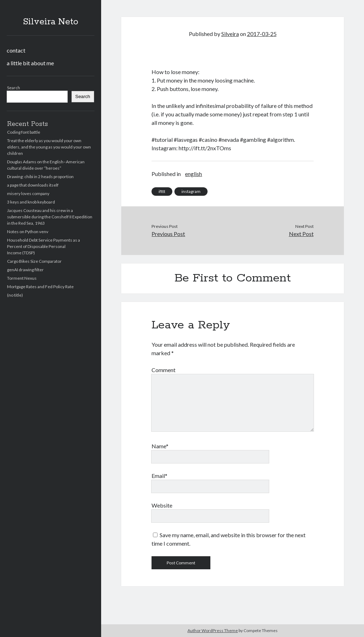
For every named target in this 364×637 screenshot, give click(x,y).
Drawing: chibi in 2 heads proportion (40, 177)
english (193, 174)
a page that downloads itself (33, 185)
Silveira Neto (51, 22)
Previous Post (168, 234)
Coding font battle (24, 132)
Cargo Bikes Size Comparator (34, 261)
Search (14, 88)
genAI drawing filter (25, 270)
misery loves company (28, 193)
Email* (159, 476)
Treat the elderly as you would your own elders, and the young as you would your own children (49, 147)
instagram (191, 191)
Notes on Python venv (28, 232)
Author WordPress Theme (213, 630)
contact (16, 50)
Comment (164, 370)
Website (162, 505)
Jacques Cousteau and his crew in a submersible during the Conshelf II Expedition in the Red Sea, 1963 (50, 217)
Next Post (301, 234)
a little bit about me (30, 63)
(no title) (15, 295)
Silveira (230, 34)
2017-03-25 (262, 34)
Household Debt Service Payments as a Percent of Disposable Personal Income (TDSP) (44, 246)
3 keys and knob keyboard (31, 202)
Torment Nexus (22, 278)
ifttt (162, 191)
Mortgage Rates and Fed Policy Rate (40, 287)
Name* (160, 446)
